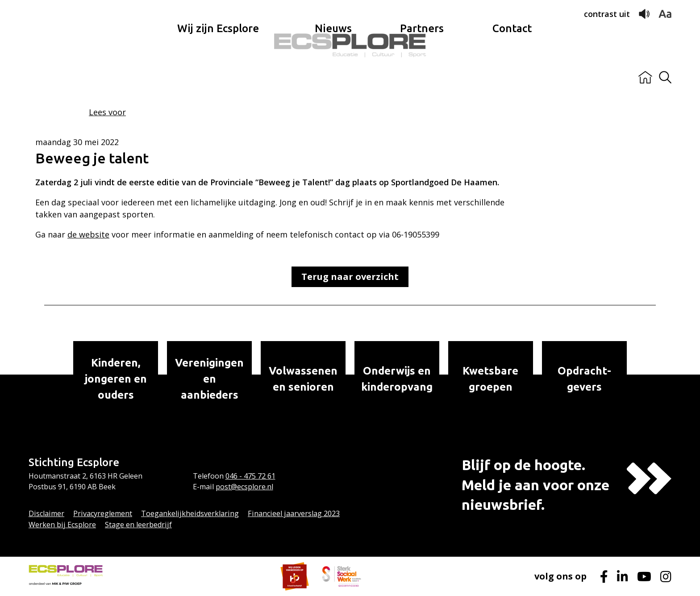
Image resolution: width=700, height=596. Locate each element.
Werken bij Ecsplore (62, 525)
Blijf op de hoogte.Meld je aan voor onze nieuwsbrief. (535, 485)
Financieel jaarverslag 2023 (294, 513)
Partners (422, 77)
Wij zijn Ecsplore (218, 77)
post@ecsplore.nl (244, 487)
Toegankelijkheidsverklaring (190, 513)
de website (88, 234)
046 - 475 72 (246, 476)
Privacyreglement (103, 513)
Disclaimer (46, 513)
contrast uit (607, 14)
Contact (512, 77)
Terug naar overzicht (350, 277)
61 (271, 476)
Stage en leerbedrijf (138, 525)
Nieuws (333, 77)
